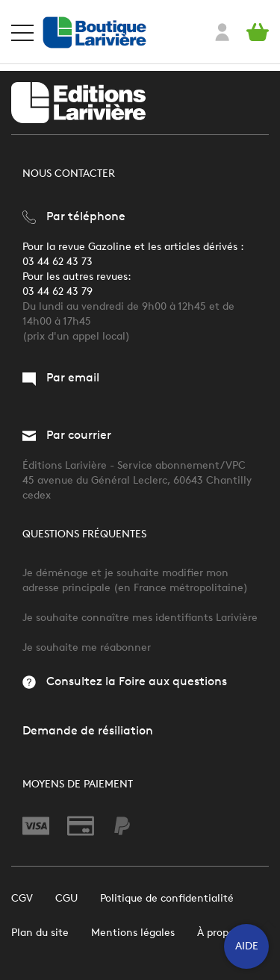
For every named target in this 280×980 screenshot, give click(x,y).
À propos (218, 933)
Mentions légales (133, 933)
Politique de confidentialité (167, 898)
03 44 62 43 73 (57, 262)
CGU (66, 898)
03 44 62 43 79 (57, 291)
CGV (22, 898)
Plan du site (40, 933)
